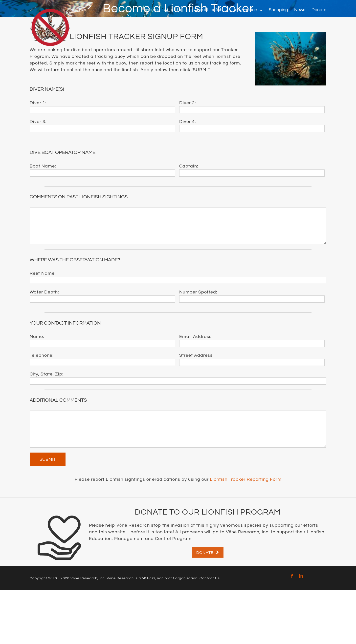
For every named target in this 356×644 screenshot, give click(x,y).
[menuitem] (155, 10)
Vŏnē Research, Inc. (88, 578)
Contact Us (210, 578)
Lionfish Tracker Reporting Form (246, 479)
